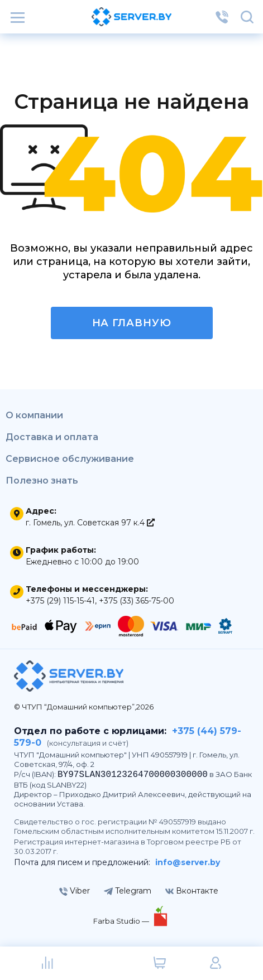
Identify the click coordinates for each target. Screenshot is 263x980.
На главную (132, 323)
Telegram (128, 891)
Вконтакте (192, 891)
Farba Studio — (122, 921)
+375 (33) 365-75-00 (137, 601)
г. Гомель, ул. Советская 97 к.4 (90, 523)
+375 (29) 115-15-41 (60, 601)
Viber (75, 891)
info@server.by (188, 862)
